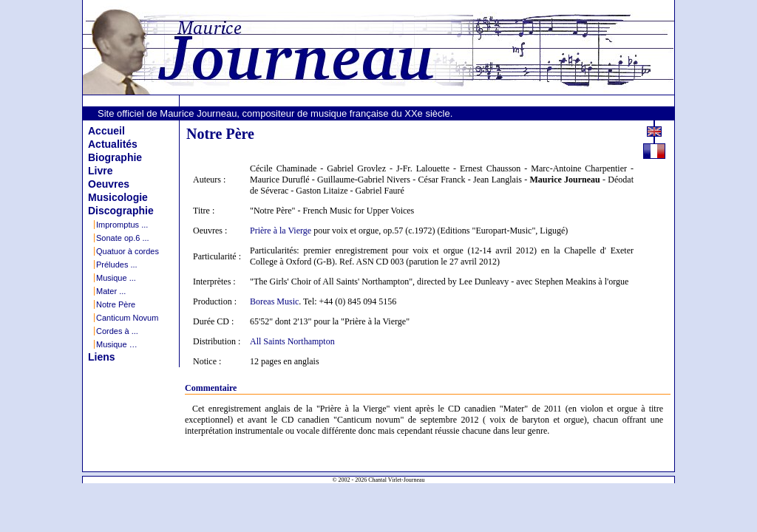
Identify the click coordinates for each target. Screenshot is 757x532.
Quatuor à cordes (128, 251)
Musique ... (116, 278)
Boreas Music (274, 301)
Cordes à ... (117, 331)
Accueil (106, 131)
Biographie (115, 157)
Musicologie (118, 197)
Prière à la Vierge (281, 231)
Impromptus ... (122, 225)
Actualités (113, 144)
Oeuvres (109, 184)
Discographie (121, 211)
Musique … (117, 344)
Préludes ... (117, 265)
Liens (102, 357)
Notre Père (116, 304)
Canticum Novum (127, 318)
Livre (100, 171)
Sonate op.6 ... (123, 238)
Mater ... (111, 291)
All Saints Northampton (292, 341)
